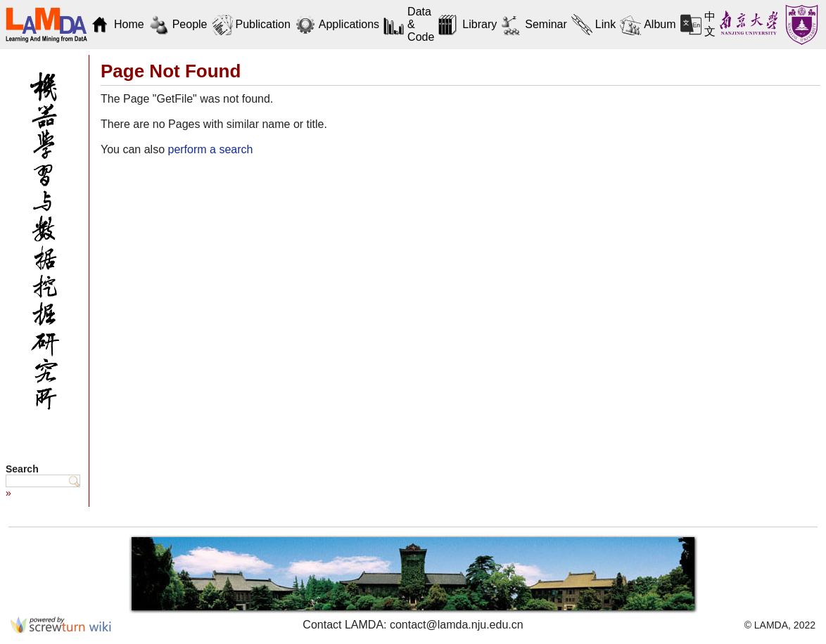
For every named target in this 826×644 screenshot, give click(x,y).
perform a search (210, 149)
